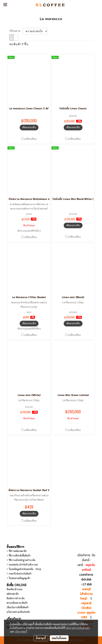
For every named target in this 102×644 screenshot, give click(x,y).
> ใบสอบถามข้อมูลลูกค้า (18, 578)
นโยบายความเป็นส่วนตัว (18, 612)
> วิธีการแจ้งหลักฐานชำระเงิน (21, 560)
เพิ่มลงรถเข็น (29, 127)
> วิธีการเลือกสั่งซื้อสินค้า (19, 555)
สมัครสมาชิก (13, 594)
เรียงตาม (16, 31)
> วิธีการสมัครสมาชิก (17, 551)
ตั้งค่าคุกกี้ (41, 638)
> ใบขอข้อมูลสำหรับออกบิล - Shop (24, 569)
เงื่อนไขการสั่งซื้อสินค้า (18, 607)
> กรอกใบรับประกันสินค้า (19, 573)
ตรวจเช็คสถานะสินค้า (17, 603)
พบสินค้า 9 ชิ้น (19, 44)
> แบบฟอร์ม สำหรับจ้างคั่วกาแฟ (22, 564)
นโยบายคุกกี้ (21, 631)
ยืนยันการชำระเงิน (16, 598)
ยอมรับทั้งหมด (59, 638)
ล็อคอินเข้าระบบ (15, 589)
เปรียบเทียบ (30, 139)
